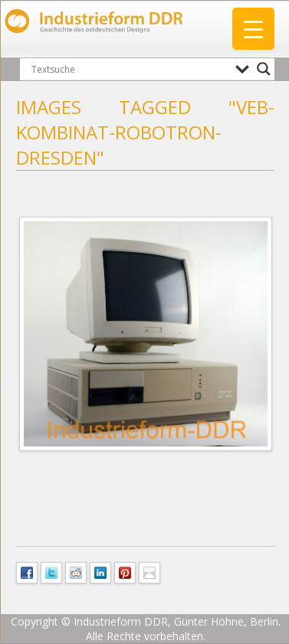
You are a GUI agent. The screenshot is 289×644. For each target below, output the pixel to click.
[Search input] (130, 69)
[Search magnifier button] (264, 69)
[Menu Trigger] (253, 29)
